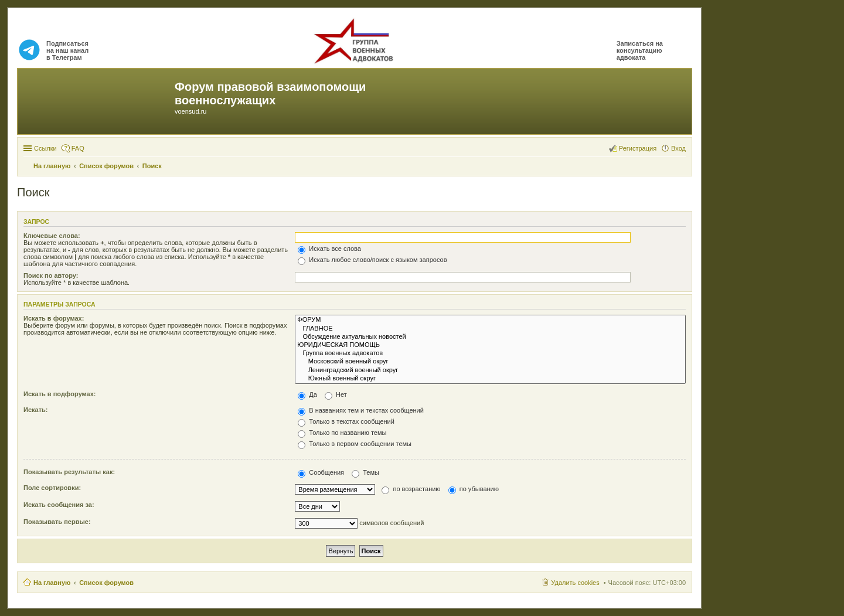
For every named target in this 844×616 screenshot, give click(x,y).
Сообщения (321, 472)
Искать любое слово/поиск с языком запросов (372, 260)
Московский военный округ (490, 362)
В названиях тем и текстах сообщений (361, 410)
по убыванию (474, 489)
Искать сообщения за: (59, 505)
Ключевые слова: (52, 236)
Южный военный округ (490, 379)
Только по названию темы (342, 433)
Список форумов (106, 583)
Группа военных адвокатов (490, 353)
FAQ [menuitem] (78, 148)
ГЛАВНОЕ (490, 329)
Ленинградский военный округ (490, 370)
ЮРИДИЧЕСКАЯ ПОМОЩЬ (490, 345)
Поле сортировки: (52, 488)
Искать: (35, 410)
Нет (336, 394)
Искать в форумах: (54, 318)
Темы (365, 472)
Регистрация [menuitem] (638, 148)
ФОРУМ (490, 320)
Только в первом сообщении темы (355, 444)
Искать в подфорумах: (60, 394)
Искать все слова (329, 249)
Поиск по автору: (51, 275)
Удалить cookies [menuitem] (575, 583)
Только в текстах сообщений (346, 421)
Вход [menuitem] (678, 148)
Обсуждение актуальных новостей (490, 337)
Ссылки (45, 148)
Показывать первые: (57, 522)
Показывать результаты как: (69, 472)
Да (307, 394)
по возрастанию (411, 489)
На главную (52, 583)
